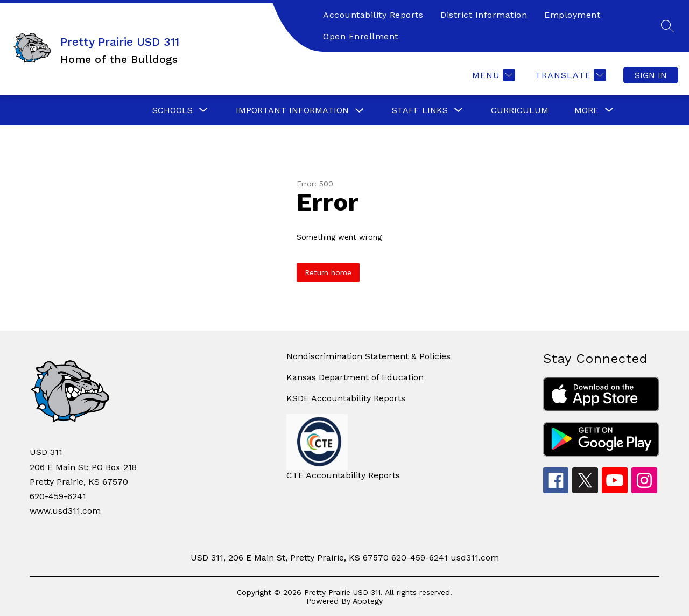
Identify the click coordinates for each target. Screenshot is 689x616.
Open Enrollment (361, 36)
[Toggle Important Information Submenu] (360, 111)
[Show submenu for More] (586, 110)
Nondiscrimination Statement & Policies (368, 356)
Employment (572, 15)
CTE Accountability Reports (343, 475)
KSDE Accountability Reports (346, 398)
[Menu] (492, 75)
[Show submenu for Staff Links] (420, 110)
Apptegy (368, 601)
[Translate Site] (569, 75)
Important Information (292, 110)
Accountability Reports (373, 15)
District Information (484, 15)
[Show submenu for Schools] (173, 110)
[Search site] (667, 26)
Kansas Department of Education (355, 377)
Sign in (651, 75)
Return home (328, 272)
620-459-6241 (58, 496)
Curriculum (520, 110)
